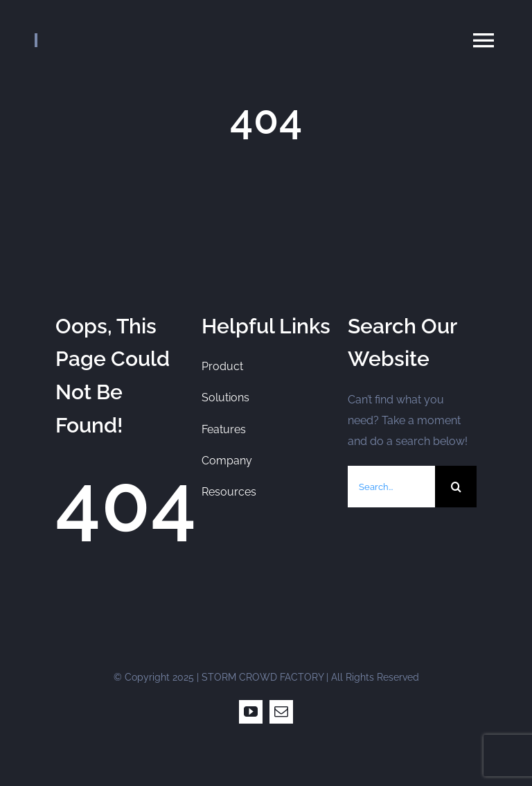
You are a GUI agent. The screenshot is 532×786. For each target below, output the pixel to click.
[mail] (281, 712)
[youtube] (251, 712)
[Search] (456, 487)
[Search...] (392, 487)
